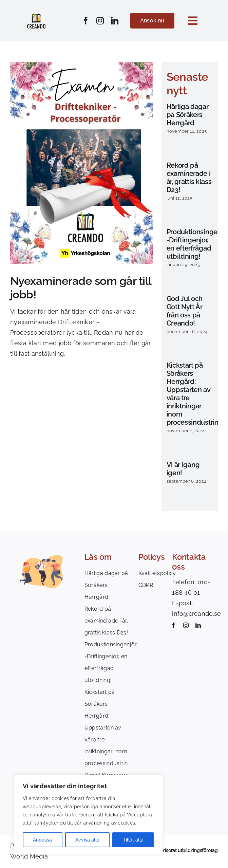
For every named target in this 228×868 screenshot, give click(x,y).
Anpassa (42, 840)
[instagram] (100, 21)
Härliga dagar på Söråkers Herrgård (188, 115)
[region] (88, 815)
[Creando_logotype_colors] (36, 16)
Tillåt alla (133, 840)
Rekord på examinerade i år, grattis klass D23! (189, 178)
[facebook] (86, 21)
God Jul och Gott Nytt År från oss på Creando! (185, 311)
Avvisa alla (87, 840)
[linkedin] (115, 21)
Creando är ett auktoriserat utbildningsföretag (169, 850)
